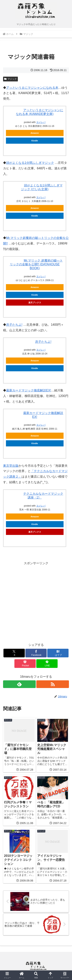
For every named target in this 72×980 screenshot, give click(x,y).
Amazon (35, 133)
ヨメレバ (41, 122)
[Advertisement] (36, 602)
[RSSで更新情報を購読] (53, 684)
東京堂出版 (11, 466)
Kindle (35, 141)
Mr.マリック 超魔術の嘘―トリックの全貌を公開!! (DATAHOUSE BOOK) (36, 264)
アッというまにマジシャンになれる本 (32, 88)
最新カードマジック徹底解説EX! (29, 390)
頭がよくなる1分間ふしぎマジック (30, 163)
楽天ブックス (35, 303)
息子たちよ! (14, 325)
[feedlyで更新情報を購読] (19, 684)
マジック (10, 79)
